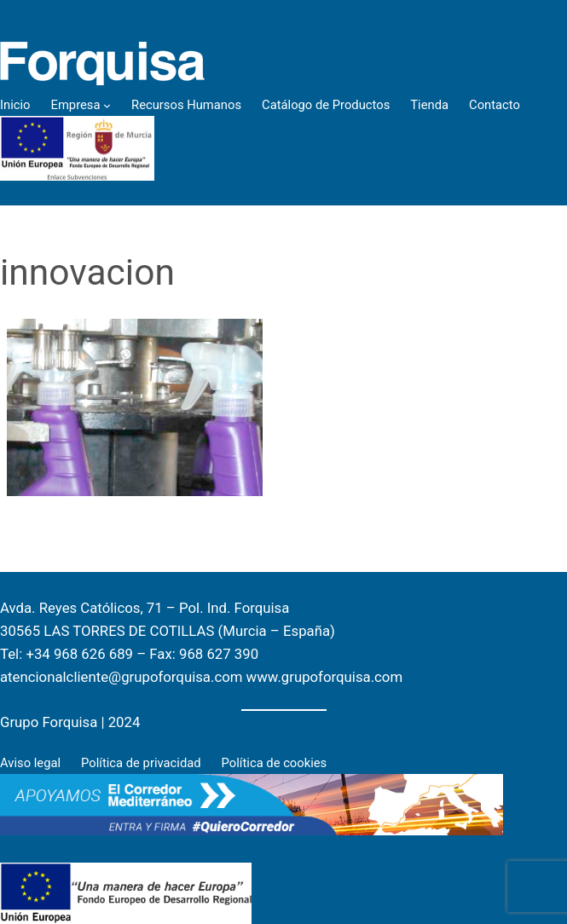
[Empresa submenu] (107, 105)
